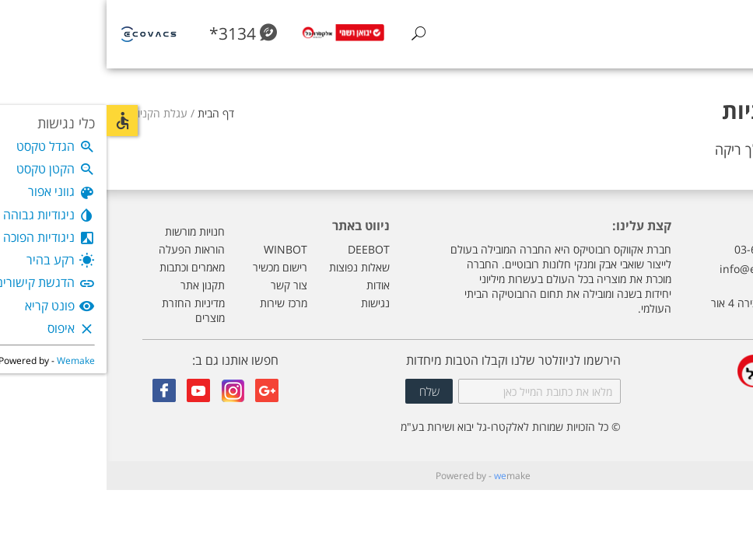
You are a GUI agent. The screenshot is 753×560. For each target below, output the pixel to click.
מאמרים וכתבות (86, 267)
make (406, 476)
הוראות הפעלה (85, 249)
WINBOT (179, 249)
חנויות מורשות (88, 231)
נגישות (269, 303)
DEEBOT (262, 249)
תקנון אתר (96, 285)
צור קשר (182, 285)
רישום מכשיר (173, 267)
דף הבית (109, 113)
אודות (271, 285)
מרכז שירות (177, 303)
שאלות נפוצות (253, 267)
